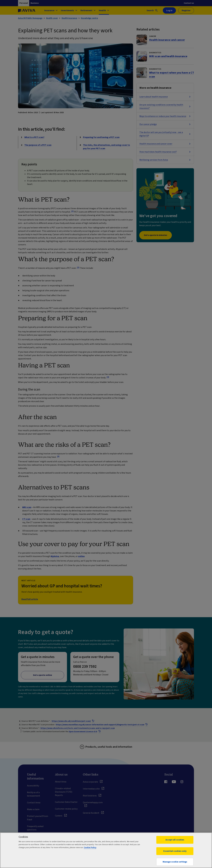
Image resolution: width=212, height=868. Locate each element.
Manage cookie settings (175, 862)
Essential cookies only (175, 851)
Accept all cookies (175, 840)
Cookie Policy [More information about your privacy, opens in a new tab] (90, 848)
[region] (106, 850)
